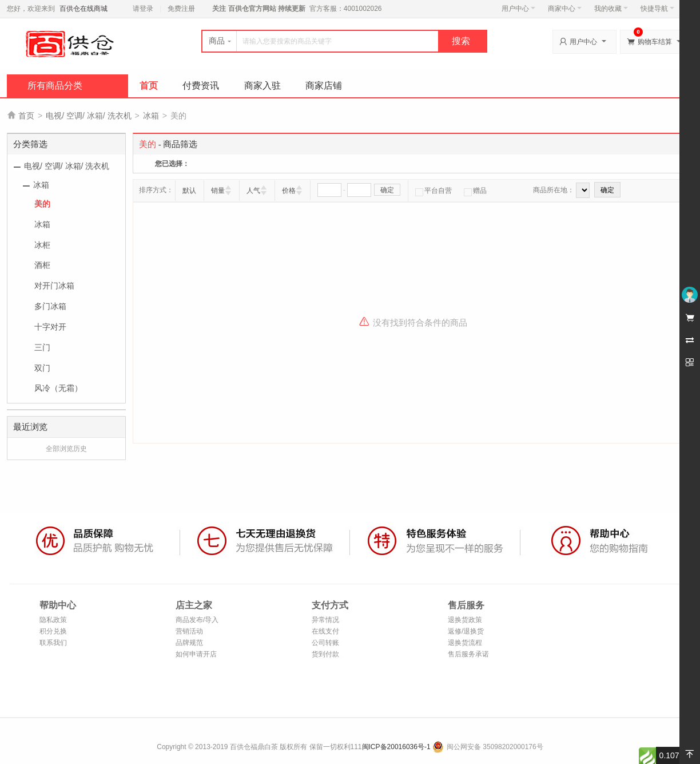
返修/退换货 (466, 631)
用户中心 (518, 9)
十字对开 (50, 327)
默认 (189, 191)
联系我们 (53, 643)
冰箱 (151, 116)
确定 (387, 190)
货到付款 (325, 654)
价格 (289, 191)
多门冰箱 (50, 306)
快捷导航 (657, 9)
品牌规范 (189, 643)
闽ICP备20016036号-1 (396, 747)
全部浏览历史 (66, 449)
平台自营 (433, 191)
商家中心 (565, 9)
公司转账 (325, 643)
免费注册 (181, 9)
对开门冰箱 (54, 286)
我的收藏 (611, 9)
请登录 (143, 9)
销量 (218, 191)
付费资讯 (201, 86)
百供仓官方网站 (252, 9)
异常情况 (325, 620)
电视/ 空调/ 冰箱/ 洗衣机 (88, 116)
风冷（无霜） (58, 388)
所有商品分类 (55, 86)
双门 (42, 368)
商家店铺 (324, 86)
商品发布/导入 (197, 620)
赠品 (475, 191)
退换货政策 (465, 620)
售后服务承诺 (468, 654)
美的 (42, 204)
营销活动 (189, 631)
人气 (253, 191)
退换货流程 (465, 643)
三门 (42, 347)
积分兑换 (53, 631)
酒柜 (42, 265)
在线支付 (325, 631)
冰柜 (42, 245)
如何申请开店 (196, 654)
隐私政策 (53, 620)
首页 (149, 86)
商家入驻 (262, 86)
